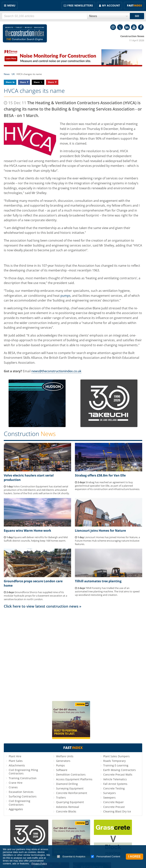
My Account (111, 5)
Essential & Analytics (71, 856)
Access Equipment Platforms (74, 779)
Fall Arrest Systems (115, 784)
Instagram (113, 27)
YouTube (134, 27)
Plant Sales (16, 761)
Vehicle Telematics (115, 779)
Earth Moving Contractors (119, 770)
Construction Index (25, 33)
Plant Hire (15, 756)
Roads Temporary (114, 761)
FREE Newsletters (80, 5)
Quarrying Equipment (70, 802)
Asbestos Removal (68, 807)
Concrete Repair (113, 802)
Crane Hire (16, 783)
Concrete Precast (114, 807)
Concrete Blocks (66, 811)
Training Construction (23, 778)
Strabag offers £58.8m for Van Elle (100, 475)
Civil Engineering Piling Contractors (23, 772)
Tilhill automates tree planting (98, 581)
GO (137, 16)
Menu (11, 5)
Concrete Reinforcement (72, 793)
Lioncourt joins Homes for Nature (100, 531)
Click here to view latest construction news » (43, 606)
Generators (63, 761)
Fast (134, 5)
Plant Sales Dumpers (116, 756)
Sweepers (109, 798)
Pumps (60, 765)
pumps (65, 296)
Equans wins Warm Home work (27, 531)
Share (9, 82)
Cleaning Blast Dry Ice (117, 811)
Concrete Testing (114, 788)
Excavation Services (21, 792)
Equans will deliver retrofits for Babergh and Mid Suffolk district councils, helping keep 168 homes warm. (36, 539)
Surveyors (109, 793)
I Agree (134, 856)
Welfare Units (65, 756)
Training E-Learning (116, 765)
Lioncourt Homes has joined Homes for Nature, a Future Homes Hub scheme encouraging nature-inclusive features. (107, 541)
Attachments (17, 765)
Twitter (120, 27)
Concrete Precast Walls (118, 775)
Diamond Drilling (67, 784)
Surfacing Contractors (23, 796)
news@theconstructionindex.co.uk (56, 371)
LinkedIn (127, 27)
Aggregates (16, 809)
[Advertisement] (73, 653)
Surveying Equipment (70, 788)
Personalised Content (106, 856)
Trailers (61, 798)
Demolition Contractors (71, 775)
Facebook (141, 27)
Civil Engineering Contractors (19, 803)
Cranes (13, 787)
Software (62, 770)
